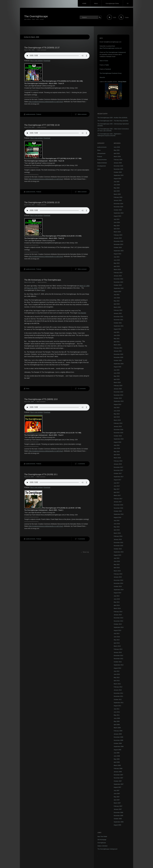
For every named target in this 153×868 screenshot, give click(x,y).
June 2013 (117, 637)
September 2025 (119, 175)
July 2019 (117, 408)
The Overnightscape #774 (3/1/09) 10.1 (41, 474)
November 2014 (118, 583)
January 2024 (118, 238)
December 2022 (118, 279)
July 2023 (117, 257)
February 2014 (118, 612)
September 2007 (119, 784)
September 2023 (119, 251)
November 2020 (118, 357)
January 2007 (118, 809)
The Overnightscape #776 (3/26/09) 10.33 (42, 202)
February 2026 (118, 160)
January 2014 (118, 615)
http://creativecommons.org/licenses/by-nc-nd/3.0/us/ (46, 102)
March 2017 (117, 495)
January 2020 (118, 389)
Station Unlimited (102, 846)
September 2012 (119, 665)
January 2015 (118, 577)
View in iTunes (104, 61)
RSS (115, 17)
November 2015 (118, 546)
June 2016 (117, 524)
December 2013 (118, 618)
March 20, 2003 (32, 288)
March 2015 (117, 571)
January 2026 (118, 163)
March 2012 (117, 684)
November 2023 (118, 244)
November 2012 (118, 659)
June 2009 (117, 718)
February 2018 (118, 461)
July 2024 (117, 219)
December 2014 (118, 580)
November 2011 (118, 696)
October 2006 (118, 819)
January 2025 (118, 200)
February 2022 (118, 310)
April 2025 (117, 191)
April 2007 (117, 800)
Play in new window (36, 61)
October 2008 (118, 743)
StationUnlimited (102, 163)
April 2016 (117, 530)
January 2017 (118, 502)
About (96, 3)
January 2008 (118, 772)
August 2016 (117, 517)
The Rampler (82, 313)
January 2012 (118, 690)
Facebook (108, 69)
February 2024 (118, 235)
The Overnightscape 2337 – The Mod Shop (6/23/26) (113, 121)
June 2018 (117, 448)
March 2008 (117, 765)
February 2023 (118, 273)
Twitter (127, 17)
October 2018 (118, 436)
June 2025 (117, 185)
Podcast (39, 114)
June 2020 (117, 373)
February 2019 (118, 423)
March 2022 (117, 307)
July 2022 (117, 295)
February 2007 (118, 806)
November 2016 (118, 508)
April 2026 (117, 153)
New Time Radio (102, 836)
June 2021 (117, 335)
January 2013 (118, 652)
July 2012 (117, 671)
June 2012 (117, 674)
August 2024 (117, 216)
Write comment (42, 50)
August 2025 (117, 178)
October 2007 (118, 781)
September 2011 (119, 703)
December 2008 (118, 737)
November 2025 (118, 169)
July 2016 (117, 521)
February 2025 (118, 197)
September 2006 (119, 822)
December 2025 (118, 166)
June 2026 (117, 147)
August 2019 (117, 404)
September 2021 (119, 326)
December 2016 (118, 505)
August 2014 (117, 593)
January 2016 (118, 539)
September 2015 (119, 552)
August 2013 (117, 630)
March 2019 (117, 420)
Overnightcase (102, 843)
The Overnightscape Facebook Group (111, 73)
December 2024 (118, 204)
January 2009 (118, 734)
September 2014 (119, 590)
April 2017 (117, 492)
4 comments (81, 539)
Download (47, 61)
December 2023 (118, 241)
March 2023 (117, 269)
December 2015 (118, 543)
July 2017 (117, 483)
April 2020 (117, 379)
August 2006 (117, 825)
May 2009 (117, 721)
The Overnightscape (36, 16)
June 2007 (117, 794)
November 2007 (118, 778)
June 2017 (117, 486)
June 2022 (117, 298)
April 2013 (117, 643)
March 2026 (117, 156)
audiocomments (31, 114)
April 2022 (117, 304)
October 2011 (118, 699)
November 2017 (118, 470)
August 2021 (117, 329)
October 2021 (118, 323)
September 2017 (119, 477)
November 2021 (118, 320)
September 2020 (119, 364)
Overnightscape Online (112, 3)
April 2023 (117, 266)
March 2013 (117, 646)
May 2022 (117, 301)
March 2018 (117, 458)
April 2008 (117, 762)
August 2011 (117, 706)
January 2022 (118, 313)
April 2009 (117, 725)
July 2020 (117, 370)
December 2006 (118, 812)
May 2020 (117, 376)
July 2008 (117, 753)
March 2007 (117, 803)
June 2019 (117, 411)
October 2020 (118, 360)
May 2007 (117, 797)
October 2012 (118, 662)
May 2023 (117, 263)
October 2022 (118, 285)
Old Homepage (102, 840)
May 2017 (117, 489)
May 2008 (117, 759)
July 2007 (117, 790)
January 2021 (118, 351)
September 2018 (119, 439)
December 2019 (118, 392)
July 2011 (117, 709)
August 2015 (117, 555)
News (28, 389)
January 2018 (118, 464)
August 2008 (117, 750)
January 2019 (118, 426)
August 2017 (117, 480)
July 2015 (117, 558)
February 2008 (118, 768)
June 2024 (117, 222)
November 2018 (118, 433)
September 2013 (119, 627)
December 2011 (118, 693)
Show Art (102, 77)
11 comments (82, 389)
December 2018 (118, 430)
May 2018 (117, 452)
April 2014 (117, 605)
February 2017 (118, 499)
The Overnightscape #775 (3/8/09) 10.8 (41, 399)
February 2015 (118, 574)
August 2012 (117, 668)
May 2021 (117, 339)
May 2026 (117, 150)
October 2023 (118, 247)
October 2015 (118, 549)
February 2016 (118, 536)
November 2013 (118, 621)
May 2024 (117, 226)
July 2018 (117, 445)
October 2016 (118, 511)
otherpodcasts (101, 153)
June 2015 (117, 561)
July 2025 (117, 182)
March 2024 (117, 232)
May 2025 (117, 188)
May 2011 (117, 715)
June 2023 (117, 260)
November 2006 (118, 816)
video (99, 169)
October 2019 (118, 398)
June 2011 (117, 712)
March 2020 (117, 382)
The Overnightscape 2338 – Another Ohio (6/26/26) (112, 118)
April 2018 (117, 455)
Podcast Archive (102, 160)
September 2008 (119, 746)
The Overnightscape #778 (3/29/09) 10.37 (42, 48)
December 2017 (118, 467)
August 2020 (117, 367)
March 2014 (117, 608)
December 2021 (118, 317)
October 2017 (118, 473)
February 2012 (118, 687)
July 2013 (117, 633)
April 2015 (117, 568)
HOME (84, 3)
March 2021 (117, 345)
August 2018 (117, 442)
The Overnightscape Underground (116, 52)
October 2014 (118, 586)
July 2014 (117, 596)
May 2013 (117, 640)
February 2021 (118, 348)
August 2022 (117, 291)
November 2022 (118, 282)
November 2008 (118, 740)
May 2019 (117, 414)
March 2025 (117, 194)
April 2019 (117, 417)
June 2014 (117, 599)
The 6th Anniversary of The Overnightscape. (43, 280)
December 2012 (118, 655)
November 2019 (118, 395)
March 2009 (117, 728)
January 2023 (118, 276)
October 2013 (118, 624)
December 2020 (118, 354)
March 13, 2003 (84, 286)
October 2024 (118, 210)
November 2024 (118, 207)
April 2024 (117, 229)
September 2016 (119, 514)
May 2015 (117, 565)
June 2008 (117, 756)
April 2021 (117, 342)
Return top (86, 552)
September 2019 (119, 401)
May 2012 (117, 677)
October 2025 (118, 172)
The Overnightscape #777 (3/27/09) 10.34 (42, 125)
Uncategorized (101, 166)
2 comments (81, 464)
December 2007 (118, 775)
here (43, 290)
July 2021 (117, 332)
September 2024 (119, 213)
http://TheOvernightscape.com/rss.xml (111, 48)
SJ (128, 3)
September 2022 (119, 288)
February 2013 (118, 649)
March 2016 (117, 533)
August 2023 (117, 254)
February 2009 (118, 731)
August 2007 (117, 787)
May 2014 (117, 602)
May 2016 (117, 527)
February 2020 (118, 386)
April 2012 (117, 681)
